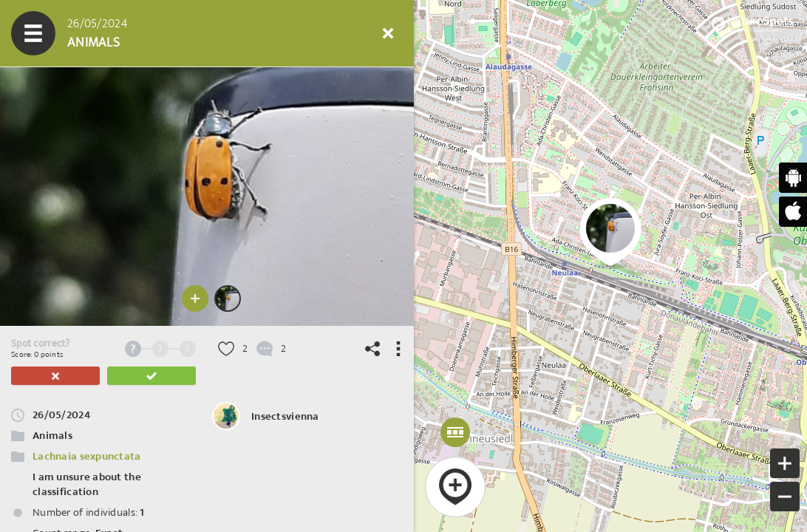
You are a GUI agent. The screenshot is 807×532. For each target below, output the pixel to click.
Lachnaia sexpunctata (87, 456)
